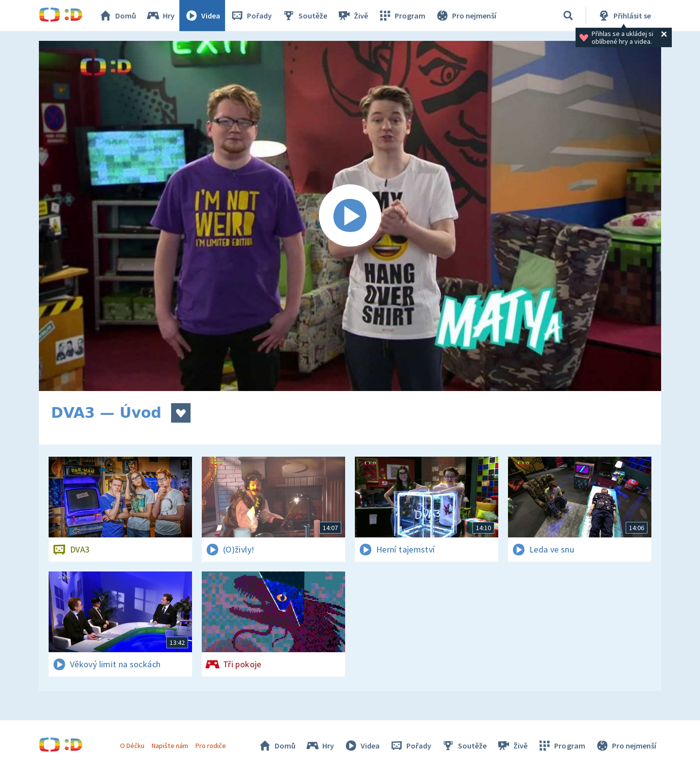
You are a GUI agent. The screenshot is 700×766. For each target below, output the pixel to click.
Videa (202, 16)
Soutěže (304, 16)
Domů (117, 16)
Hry (160, 16)
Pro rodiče (211, 746)
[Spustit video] (350, 216)
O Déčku (132, 746)
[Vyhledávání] (568, 16)
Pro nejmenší (466, 16)
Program (402, 16)
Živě (352, 16)
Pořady (251, 16)
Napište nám (170, 746)
